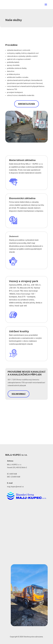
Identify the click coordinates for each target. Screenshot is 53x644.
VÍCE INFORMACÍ (18, 394)
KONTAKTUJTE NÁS (27, 104)
